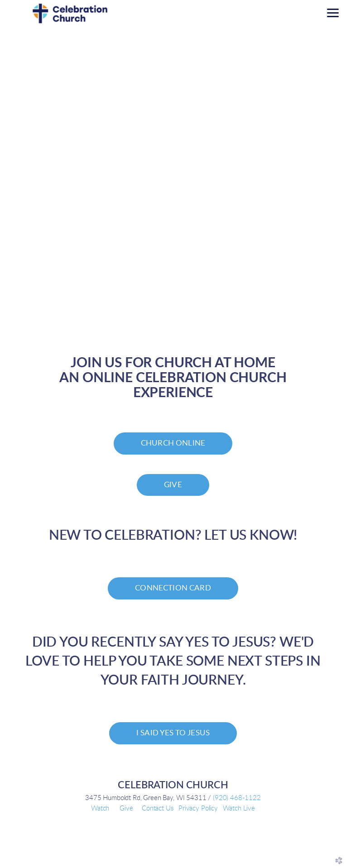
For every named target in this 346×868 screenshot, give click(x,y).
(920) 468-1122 (237, 798)
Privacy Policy (198, 808)
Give (126, 808)
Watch (100, 808)
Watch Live (239, 808)
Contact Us (157, 808)
